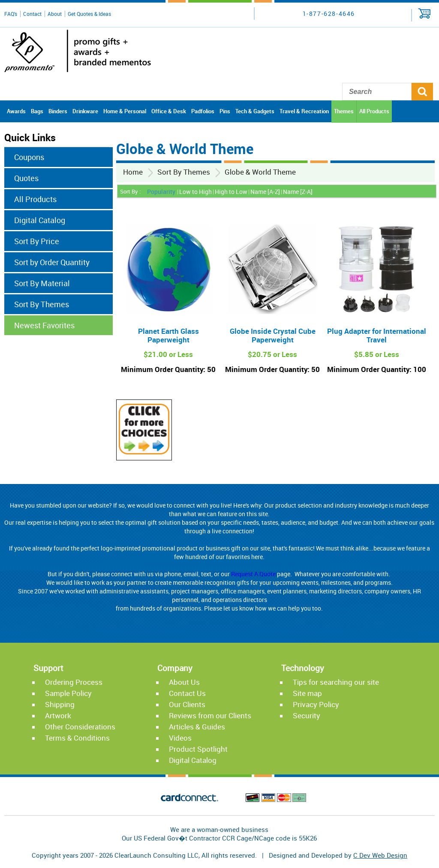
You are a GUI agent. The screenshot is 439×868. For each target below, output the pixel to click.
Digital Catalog (40, 220)
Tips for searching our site (336, 682)
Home (133, 172)
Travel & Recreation (304, 111)
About (55, 14)
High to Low (231, 192)
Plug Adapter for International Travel (377, 335)
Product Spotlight (198, 749)
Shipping (60, 704)
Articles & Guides (197, 727)
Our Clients (187, 704)
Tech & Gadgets (255, 111)
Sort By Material (42, 283)
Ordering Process (74, 682)
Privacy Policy (316, 704)
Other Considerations (80, 727)
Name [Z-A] (298, 192)
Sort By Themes (184, 172)
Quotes (26, 178)
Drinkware (85, 111)
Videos (180, 738)
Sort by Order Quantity (52, 262)
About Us (184, 682)
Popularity (161, 192)
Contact (32, 14)
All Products (374, 111)
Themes (344, 111)
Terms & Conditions (77, 738)
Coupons (29, 157)
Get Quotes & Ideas (89, 14)
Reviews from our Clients (210, 715)
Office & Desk (169, 111)
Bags (37, 111)
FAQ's (11, 14)
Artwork (58, 715)
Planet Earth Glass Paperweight (168, 335)
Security (307, 715)
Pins (225, 111)
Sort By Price (37, 241)
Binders (58, 111)
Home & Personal (125, 111)
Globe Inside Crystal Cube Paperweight (273, 335)
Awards (16, 111)
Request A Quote (253, 574)
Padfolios (203, 111)
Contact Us (187, 693)
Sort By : (130, 191)
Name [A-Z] (265, 192)
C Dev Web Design (380, 855)
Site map (307, 693)
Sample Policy (68, 693)
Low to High (195, 192)
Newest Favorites (44, 325)
